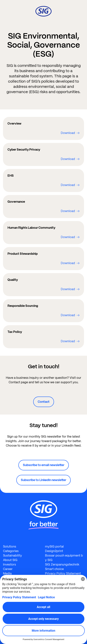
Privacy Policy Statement (63, 573)
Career (8, 569)
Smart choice (54, 569)
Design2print (54, 551)
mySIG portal (54, 547)
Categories (11, 551)
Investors (9, 564)
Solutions (10, 547)
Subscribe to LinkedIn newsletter (43, 480)
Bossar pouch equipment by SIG (64, 558)
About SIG (10, 560)
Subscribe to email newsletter (44, 465)
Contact (44, 402)
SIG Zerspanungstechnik (62, 564)
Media (7, 573)
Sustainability (12, 555)
